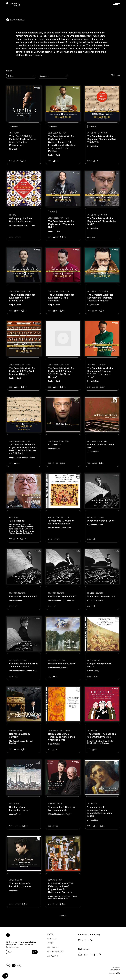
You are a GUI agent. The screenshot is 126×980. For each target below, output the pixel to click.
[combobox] (21, 76)
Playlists (52, 939)
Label (50, 934)
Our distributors (56, 952)
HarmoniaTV (53, 947)
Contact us (53, 956)
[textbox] (21, 76)
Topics (50, 943)
